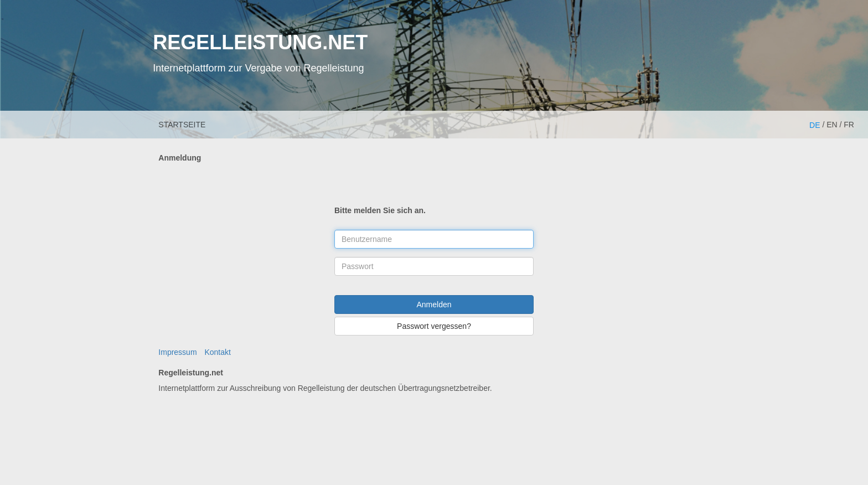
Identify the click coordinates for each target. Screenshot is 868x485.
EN (832, 125)
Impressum (177, 352)
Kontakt (217, 352)
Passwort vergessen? (434, 326)
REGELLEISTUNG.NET (260, 42)
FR (849, 125)
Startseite (182, 125)
